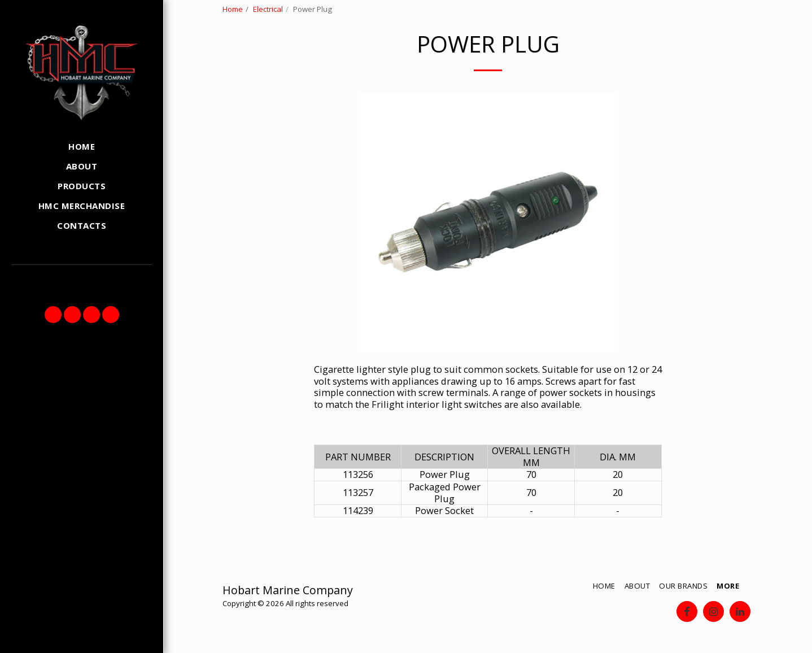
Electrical (268, 9)
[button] (53, 315)
